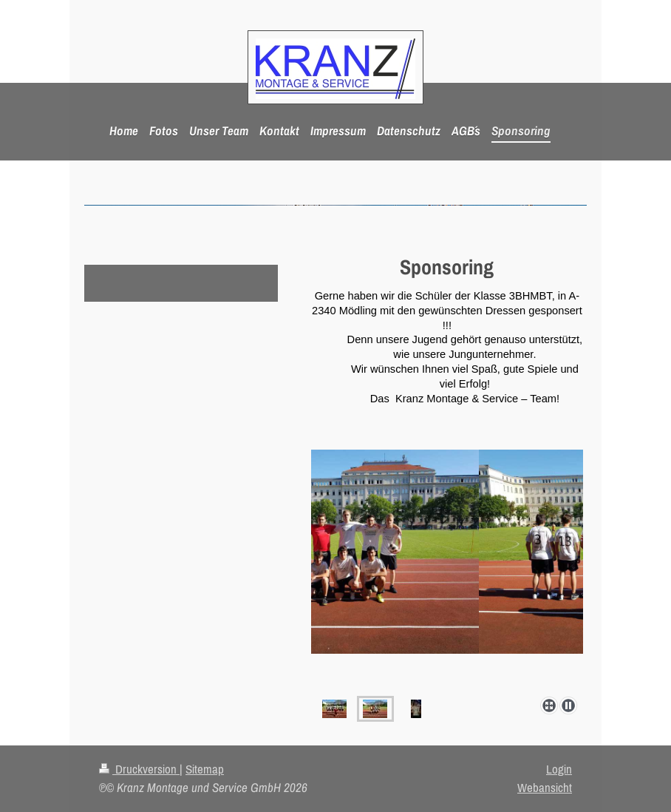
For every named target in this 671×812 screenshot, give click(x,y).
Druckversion (139, 769)
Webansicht (545, 788)
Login (559, 769)
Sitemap (205, 769)
